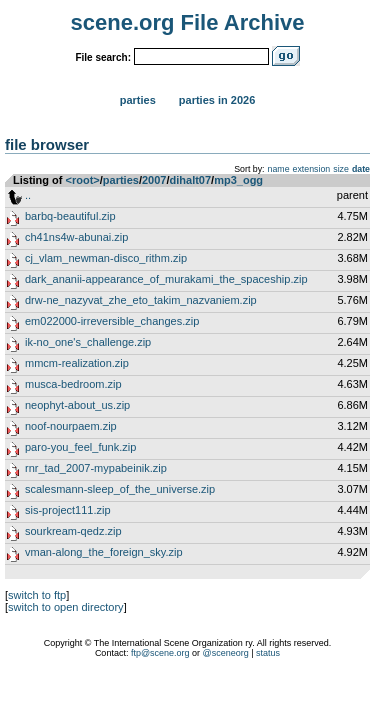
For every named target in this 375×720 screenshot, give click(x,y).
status (268, 653)
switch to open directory (66, 607)
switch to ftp (37, 595)
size (341, 169)
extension (312, 169)
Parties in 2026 (217, 100)
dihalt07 (191, 180)
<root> (83, 180)
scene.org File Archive (188, 22)
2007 (154, 180)
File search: (103, 57)
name (279, 169)
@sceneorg (226, 653)
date (361, 169)
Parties (138, 100)
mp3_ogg (238, 180)
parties (121, 180)
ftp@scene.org (160, 653)
